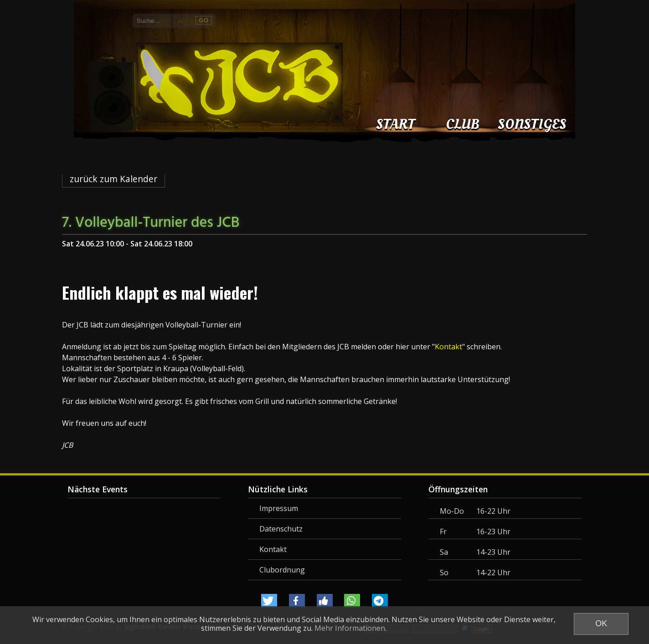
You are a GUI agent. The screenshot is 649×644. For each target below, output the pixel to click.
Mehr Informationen (350, 628)
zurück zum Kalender (113, 179)
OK (601, 624)
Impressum (279, 508)
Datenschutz (281, 529)
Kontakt (273, 549)
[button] (269, 601)
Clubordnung (282, 570)
